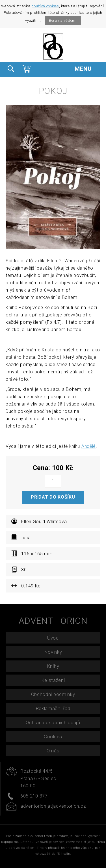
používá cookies (45, 6)
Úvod (53, 638)
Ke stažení (53, 680)
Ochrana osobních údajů (53, 722)
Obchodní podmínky (53, 694)
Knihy (53, 666)
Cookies (53, 737)
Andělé (89, 446)
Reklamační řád (53, 708)
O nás (53, 751)
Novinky (53, 652)
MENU (87, 69)
